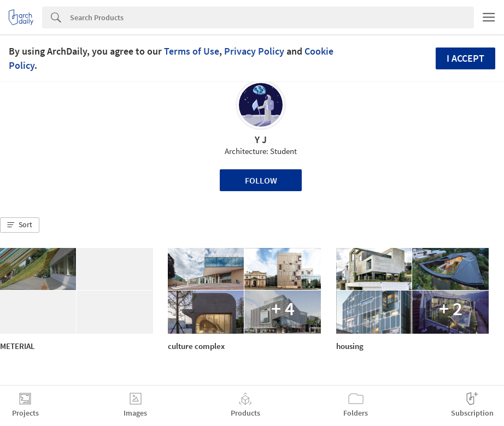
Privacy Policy (254, 51)
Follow (261, 180)
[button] (20, 225)
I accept (465, 58)
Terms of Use (192, 51)
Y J (261, 140)
